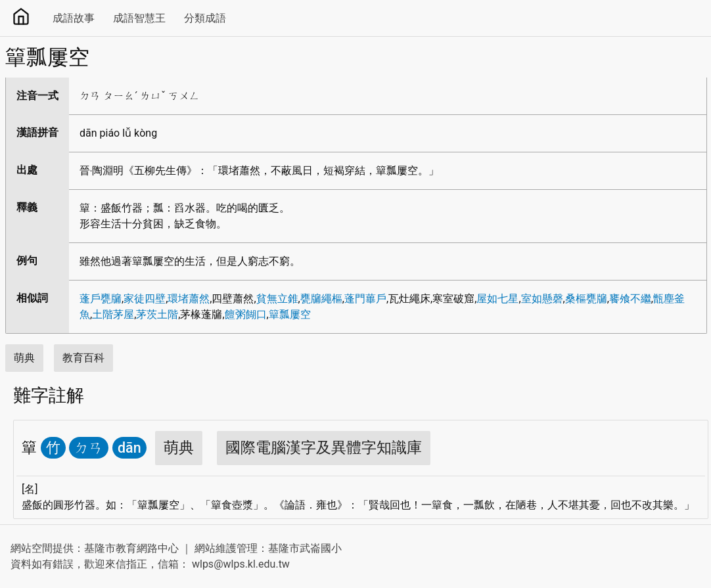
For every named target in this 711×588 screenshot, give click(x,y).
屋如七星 (497, 299)
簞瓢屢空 (290, 314)
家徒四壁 (145, 299)
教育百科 (83, 358)
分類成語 (205, 18)
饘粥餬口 (246, 314)
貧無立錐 (277, 299)
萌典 (24, 358)
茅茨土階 (157, 314)
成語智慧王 (139, 18)
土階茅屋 (113, 314)
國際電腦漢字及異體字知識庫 (324, 448)
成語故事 (74, 18)
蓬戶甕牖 (101, 299)
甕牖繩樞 (321, 299)
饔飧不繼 (630, 299)
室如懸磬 (542, 299)
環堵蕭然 (189, 299)
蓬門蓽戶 (365, 299)
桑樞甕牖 (586, 299)
